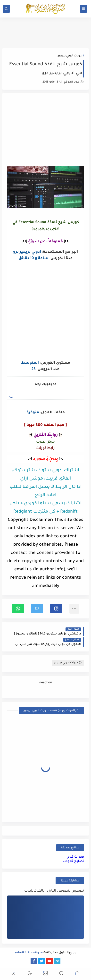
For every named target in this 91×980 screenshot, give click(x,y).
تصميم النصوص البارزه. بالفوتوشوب (54, 891)
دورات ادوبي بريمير (70, 56)
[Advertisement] (46, 130)
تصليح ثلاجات (74, 861)
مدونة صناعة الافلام (29, 953)
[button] (56, 608)
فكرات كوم (76, 857)
